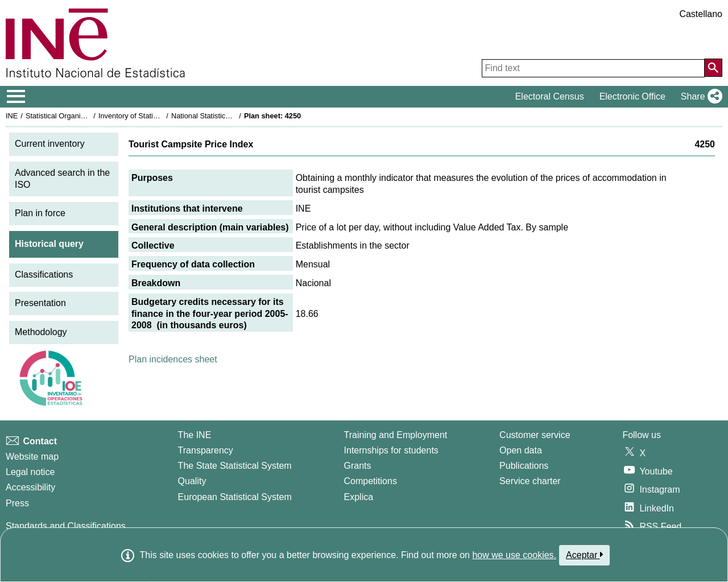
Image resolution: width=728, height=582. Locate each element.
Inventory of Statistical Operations (153, 116)
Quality (192, 481)
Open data (521, 450)
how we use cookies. (514, 555)
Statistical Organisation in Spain (77, 116)
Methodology (41, 332)
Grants (358, 466)
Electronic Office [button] (632, 96)
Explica (359, 497)
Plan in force (40, 213)
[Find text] (593, 68)
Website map (32, 457)
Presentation (40, 303)
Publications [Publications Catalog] (524, 466)
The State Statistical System (235, 466)
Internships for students (391, 450)
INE (12, 116)
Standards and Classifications (66, 526)
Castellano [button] (701, 14)
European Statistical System (235, 497)
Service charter (530, 481)
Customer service (535, 435)
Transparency (206, 450)
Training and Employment (396, 435)
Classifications (44, 275)
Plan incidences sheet (173, 359)
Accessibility (30, 487)
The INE (195, 435)
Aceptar (584, 555)
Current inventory (50, 144)
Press (17, 503)
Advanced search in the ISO (62, 179)
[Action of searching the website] (713, 68)
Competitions (371, 481)
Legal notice (30, 472)
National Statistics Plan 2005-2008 (227, 116)
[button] (699, 97)
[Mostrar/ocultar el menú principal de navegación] (16, 97)
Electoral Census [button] (550, 96)
